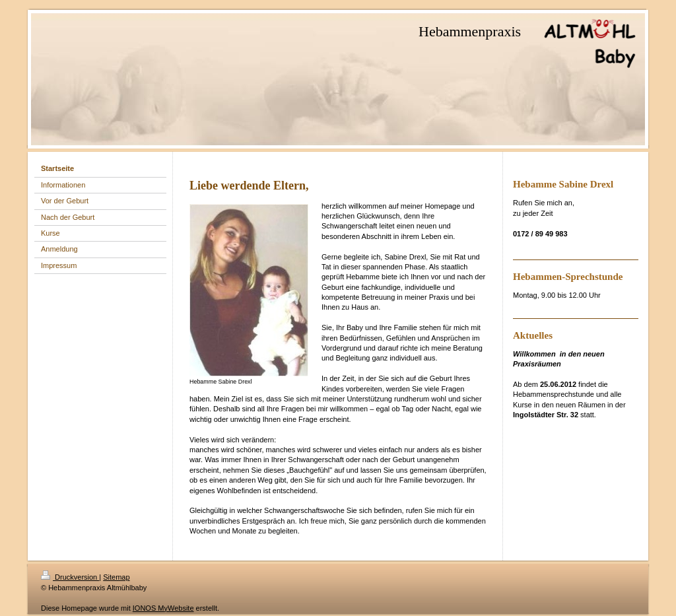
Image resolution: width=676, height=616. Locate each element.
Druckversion (70, 577)
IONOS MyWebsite (163, 608)
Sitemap (116, 577)
